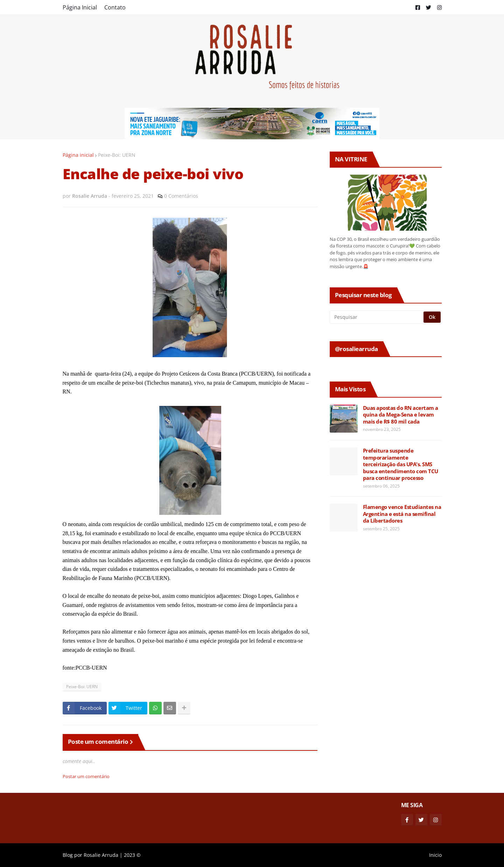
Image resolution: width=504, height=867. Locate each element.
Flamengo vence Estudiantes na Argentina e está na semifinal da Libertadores (402, 514)
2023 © (132, 855)
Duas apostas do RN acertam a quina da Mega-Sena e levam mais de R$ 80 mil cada (401, 415)
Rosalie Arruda (101, 855)
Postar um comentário (86, 776)
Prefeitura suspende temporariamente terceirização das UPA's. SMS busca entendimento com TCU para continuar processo (401, 464)
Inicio (435, 855)
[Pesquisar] (377, 317)
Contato (115, 7)
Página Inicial (80, 7)
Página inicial (78, 155)
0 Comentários (181, 196)
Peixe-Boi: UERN (117, 155)
